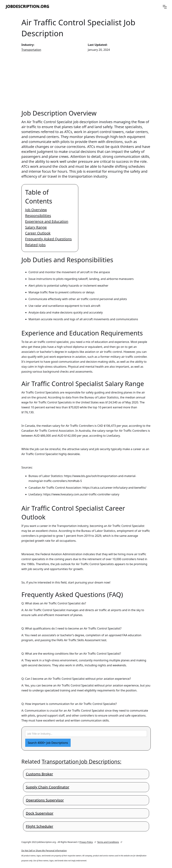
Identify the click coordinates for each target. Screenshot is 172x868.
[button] (165, 7)
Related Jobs (36, 245)
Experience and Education (47, 221)
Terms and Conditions (108, 842)
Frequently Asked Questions (49, 239)
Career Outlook (38, 233)
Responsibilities (38, 216)
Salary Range (36, 227)
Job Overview (36, 210)
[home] (28, 7)
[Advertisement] (86, 81)
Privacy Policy (86, 842)
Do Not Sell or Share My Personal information (44, 851)
